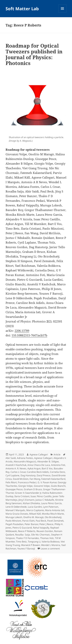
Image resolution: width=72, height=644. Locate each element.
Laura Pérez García (51, 503)
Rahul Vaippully (41, 528)
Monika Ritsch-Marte (53, 514)
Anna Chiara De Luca (39, 465)
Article (57, 455)
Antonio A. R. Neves (16, 468)
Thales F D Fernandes (27, 538)
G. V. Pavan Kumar (47, 482)
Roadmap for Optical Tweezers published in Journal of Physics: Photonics (34, 54)
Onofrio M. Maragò (33, 517)
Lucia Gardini (35, 507)
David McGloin (21, 479)
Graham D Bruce (33, 489)
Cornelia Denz (58, 472)
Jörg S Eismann (26, 500)
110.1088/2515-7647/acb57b (29, 335)
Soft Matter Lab (22, 9)
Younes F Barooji (26, 549)
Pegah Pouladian (14, 524)
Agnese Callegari (39, 455)
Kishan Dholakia (31, 503)
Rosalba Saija (23, 535)
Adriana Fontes (25, 458)
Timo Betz (21, 542)
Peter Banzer (31, 524)
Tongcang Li (34, 542)
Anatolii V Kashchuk (16, 465)
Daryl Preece (44, 475)
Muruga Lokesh (14, 517)
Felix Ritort (11, 482)
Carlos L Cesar (18, 472)
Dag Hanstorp (28, 475)
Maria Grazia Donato (17, 514)
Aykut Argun (34, 468)
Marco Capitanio (35, 510)
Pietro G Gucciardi (22, 528)
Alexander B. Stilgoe (48, 461)
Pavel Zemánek (55, 521)
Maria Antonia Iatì (55, 510)
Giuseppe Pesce (14, 489)
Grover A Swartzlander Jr (28, 493)
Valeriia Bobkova (51, 542)
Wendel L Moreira (51, 545)
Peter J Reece (46, 524)
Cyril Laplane (12, 475)
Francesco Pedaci (27, 482)
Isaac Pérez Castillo (41, 496)
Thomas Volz (47, 538)
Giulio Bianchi (58, 486)
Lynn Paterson (51, 507)
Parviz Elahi (28, 521)
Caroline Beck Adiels (38, 472)
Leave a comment (50, 549)
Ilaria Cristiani (22, 496)
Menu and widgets (62, 12)
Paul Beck (41, 521)
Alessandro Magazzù (25, 461)
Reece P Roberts (27, 531)
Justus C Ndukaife (45, 500)
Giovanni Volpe (42, 486)
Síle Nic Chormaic (41, 535)
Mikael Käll (35, 514)
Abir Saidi (11, 458)
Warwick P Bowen (31, 545)
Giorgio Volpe (25, 486)
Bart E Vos (47, 468)
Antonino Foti (58, 465)
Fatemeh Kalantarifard (53, 479)
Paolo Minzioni (13, 521)
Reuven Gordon (45, 531)
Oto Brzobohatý (53, 517)
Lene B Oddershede (16, 507)
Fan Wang (35, 479)
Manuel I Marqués (15, 510)
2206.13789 (22, 331)
